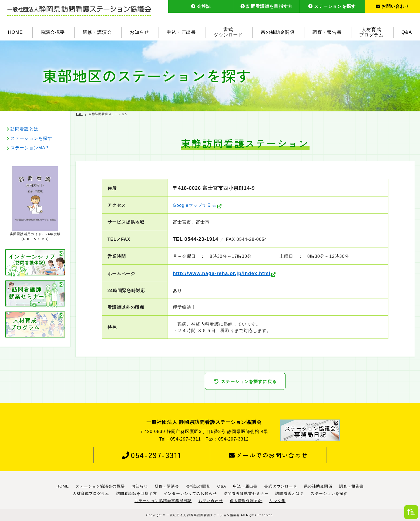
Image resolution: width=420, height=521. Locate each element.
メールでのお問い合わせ (268, 455)
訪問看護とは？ (290, 493)
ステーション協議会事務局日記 (163, 501)
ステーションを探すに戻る (249, 382)
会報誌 (201, 6)
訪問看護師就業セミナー (246, 493)
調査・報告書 (327, 32)
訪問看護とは (24, 129)
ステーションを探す (332, 6)
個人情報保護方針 (246, 501)
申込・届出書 (181, 32)
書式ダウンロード (228, 32)
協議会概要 (53, 32)
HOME (15, 32)
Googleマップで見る (195, 205)
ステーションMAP (30, 148)
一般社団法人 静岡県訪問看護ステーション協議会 (203, 515)
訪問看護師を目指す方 (266, 6)
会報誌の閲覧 (198, 486)
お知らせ (139, 32)
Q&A (407, 32)
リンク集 (277, 501)
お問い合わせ (393, 6)
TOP (79, 114)
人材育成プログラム (371, 32)
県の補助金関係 (278, 32)
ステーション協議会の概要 (100, 486)
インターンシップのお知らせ (190, 493)
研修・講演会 (97, 32)
